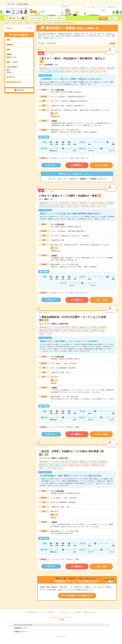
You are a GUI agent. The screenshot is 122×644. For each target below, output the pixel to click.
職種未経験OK (77, 36)
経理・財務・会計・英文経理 (102, 34)
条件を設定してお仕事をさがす (79, 596)
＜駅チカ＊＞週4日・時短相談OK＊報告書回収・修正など (72, 58)
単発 (62, 36)
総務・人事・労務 (87, 34)
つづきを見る (97, 125)
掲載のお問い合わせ (113, 7)
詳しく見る (102, 165)
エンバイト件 (23, 4)
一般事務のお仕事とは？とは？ (52, 38)
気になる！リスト (17, 18)
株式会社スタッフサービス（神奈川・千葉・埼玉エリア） (70, 158)
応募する (78, 165)
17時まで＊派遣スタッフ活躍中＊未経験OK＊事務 (68, 196)
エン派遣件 (10, 4)
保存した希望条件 (36, 18)
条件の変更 (20, 90)
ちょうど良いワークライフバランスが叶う (17, 8)
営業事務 (77, 34)
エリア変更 (41, 12)
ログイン (113, 18)
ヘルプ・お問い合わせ (89, 7)
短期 (58, 36)
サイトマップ (101, 7)
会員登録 (103, 18)
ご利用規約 (50, 612)
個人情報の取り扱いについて (35, 612)
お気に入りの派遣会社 (56, 18)
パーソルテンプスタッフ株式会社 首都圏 (65, 427)
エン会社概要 (77, 612)
